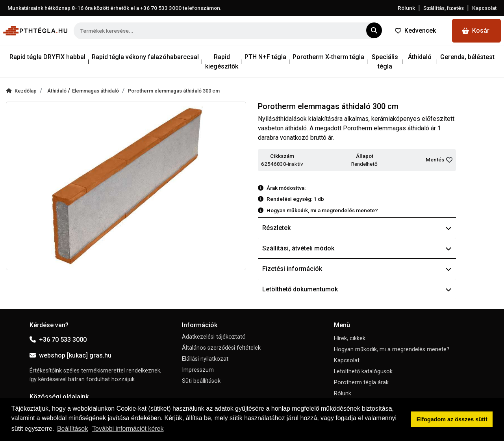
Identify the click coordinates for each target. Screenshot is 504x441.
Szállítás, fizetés (444, 8)
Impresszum (198, 370)
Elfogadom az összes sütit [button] (452, 419)
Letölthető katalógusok (363, 372)
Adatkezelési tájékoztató (214, 337)
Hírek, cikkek (350, 338)
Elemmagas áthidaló (95, 91)
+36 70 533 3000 (58, 340)
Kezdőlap (21, 91)
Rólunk (406, 8)
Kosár (476, 31)
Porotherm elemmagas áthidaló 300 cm (174, 91)
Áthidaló (57, 91)
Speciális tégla (385, 62)
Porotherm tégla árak (361, 383)
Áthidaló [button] (420, 57)
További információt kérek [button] (128, 429)
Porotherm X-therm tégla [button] (328, 57)
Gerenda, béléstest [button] (467, 57)
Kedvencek (415, 31)
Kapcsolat (484, 8)
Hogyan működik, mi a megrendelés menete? (392, 349)
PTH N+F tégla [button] (265, 57)
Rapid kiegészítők (222, 62)
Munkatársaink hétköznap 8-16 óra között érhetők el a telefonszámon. (115, 8)
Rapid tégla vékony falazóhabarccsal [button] (145, 57)
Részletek (357, 228)
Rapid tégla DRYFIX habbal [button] (47, 57)
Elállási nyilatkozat (205, 359)
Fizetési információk (357, 269)
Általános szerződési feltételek (221, 348)
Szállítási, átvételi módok (357, 248)
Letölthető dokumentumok (357, 289)
